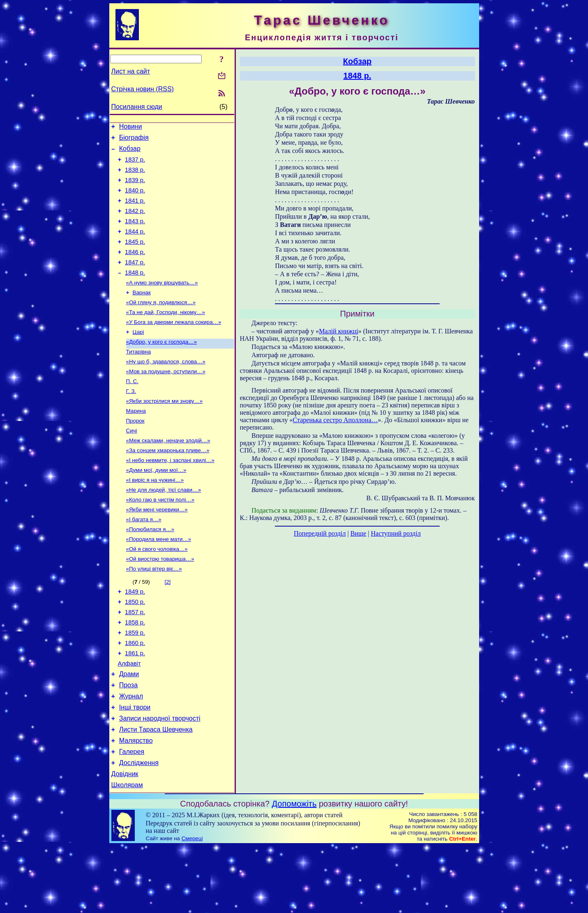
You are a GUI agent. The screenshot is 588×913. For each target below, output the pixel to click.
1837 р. (135, 164)
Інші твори (135, 765)
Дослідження (139, 827)
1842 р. (135, 222)
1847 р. (135, 280)
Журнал (131, 753)
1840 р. (135, 199)
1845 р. (135, 257)
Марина (136, 441)
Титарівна (139, 377)
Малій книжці (338, 331)
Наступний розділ (396, 533)
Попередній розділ (320, 533)
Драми (129, 728)
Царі (138, 355)
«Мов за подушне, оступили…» (166, 398)
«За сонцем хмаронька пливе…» (168, 484)
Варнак (142, 313)
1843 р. (135, 233)
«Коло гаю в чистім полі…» (160, 537)
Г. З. (131, 420)
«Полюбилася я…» (150, 569)
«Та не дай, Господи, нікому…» (166, 334)
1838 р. (135, 176)
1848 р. (135, 291)
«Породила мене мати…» (159, 580)
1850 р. (135, 647)
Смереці (192, 905)
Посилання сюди (137, 107)
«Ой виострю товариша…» (160, 601)
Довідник (125, 839)
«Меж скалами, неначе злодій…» (168, 473)
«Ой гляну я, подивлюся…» (161, 323)
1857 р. (135, 659)
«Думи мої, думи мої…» (156, 505)
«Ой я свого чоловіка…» (157, 591)
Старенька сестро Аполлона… (336, 420)
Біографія (134, 140)
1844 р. (135, 245)
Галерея (132, 815)
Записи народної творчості (160, 778)
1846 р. (135, 268)
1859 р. (135, 682)
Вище (359, 533)
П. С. (132, 409)
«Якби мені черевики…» (157, 548)
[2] (167, 625)
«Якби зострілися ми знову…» (165, 430)
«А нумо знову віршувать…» (162, 302)
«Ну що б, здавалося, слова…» (166, 387)
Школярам (127, 852)
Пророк (135, 452)
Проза (128, 741)
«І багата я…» (144, 558)
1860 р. (135, 693)
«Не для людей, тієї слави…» (164, 526)
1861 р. (135, 705)
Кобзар (130, 152)
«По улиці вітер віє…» (154, 612)
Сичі (132, 462)
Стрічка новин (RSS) (143, 89)
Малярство (136, 802)
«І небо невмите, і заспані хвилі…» (170, 494)
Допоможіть (294, 870)
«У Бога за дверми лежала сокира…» (174, 345)
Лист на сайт (131, 71)
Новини (131, 128)
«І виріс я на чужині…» (155, 516)
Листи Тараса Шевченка (156, 790)
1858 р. (135, 670)
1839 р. (135, 187)
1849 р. (135, 636)
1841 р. (135, 210)
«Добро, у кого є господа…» (162, 366)
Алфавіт (129, 717)
